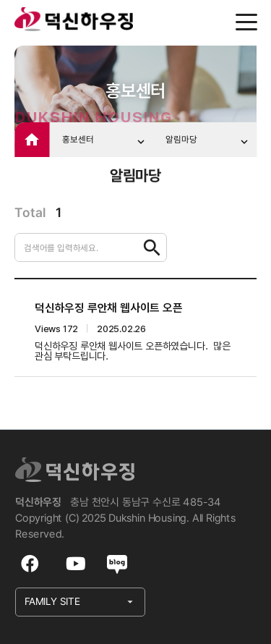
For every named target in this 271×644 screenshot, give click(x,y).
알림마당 (208, 141)
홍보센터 (105, 141)
